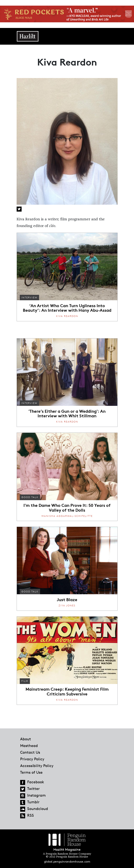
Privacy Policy (32, 759)
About (26, 739)
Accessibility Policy (37, 766)
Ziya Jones (67, 605)
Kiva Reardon (67, 316)
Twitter (19, 209)
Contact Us (30, 752)
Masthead (29, 746)
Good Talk (30, 497)
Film (25, 681)
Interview (29, 297)
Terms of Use (31, 772)
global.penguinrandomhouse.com (67, 861)
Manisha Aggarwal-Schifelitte (67, 516)
